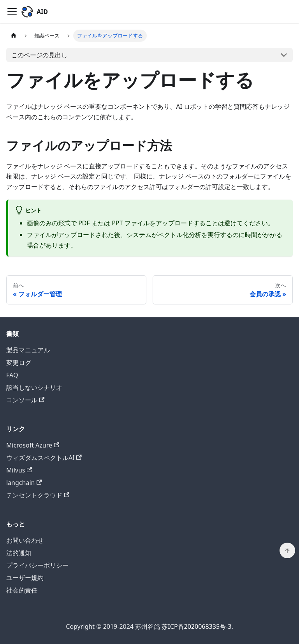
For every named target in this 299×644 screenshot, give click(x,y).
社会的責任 (22, 590)
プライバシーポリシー (37, 565)
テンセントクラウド (38, 495)
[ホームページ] (14, 36)
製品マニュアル (28, 350)
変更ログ (19, 363)
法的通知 (19, 553)
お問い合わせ (25, 540)
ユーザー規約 (25, 578)
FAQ (12, 375)
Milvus (19, 470)
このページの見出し (39, 55)
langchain (24, 483)
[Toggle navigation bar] (12, 12)
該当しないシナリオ (34, 387)
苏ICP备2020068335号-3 (196, 626)
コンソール (25, 400)
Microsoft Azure (33, 445)
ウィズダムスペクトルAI (44, 458)
